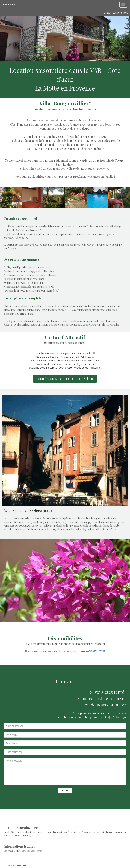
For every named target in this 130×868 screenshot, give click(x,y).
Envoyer (65, 791)
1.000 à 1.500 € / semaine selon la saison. (65, 379)
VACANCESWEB (95, 651)
